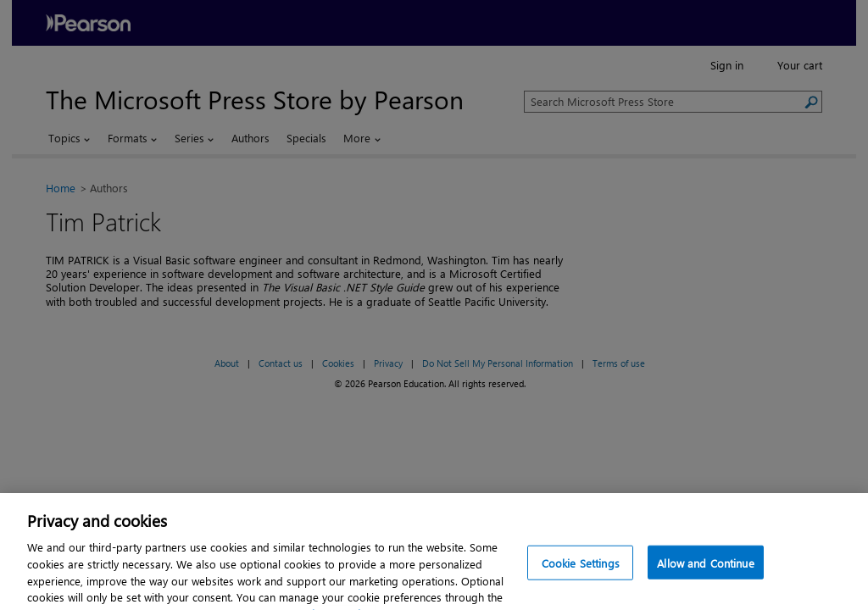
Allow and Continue (705, 571)
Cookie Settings (581, 571)
